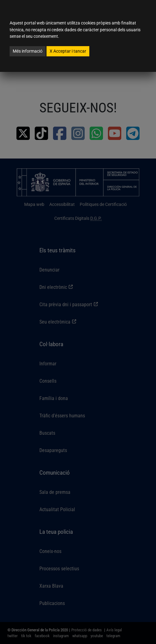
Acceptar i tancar (68, 51)
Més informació (28, 51)
